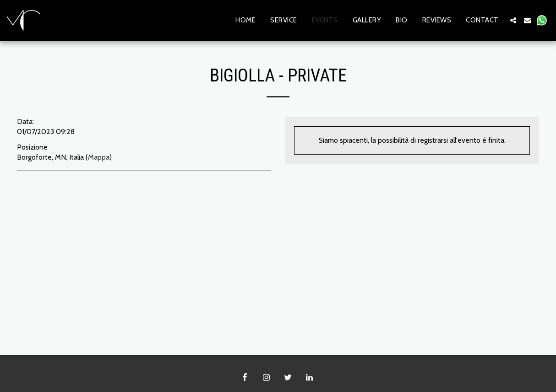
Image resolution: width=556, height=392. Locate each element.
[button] (513, 20)
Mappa (99, 157)
